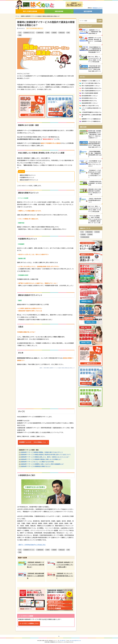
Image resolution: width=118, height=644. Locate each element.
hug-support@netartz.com (75, 641)
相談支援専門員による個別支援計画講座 (91, 115)
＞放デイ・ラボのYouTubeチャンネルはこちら (32, 545)
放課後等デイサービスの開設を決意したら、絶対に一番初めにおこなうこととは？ (45, 457)
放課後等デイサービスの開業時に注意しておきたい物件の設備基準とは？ (43, 464)
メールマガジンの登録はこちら (29, 623)
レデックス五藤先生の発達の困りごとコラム (91, 109)
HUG (20, 33)
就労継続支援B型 (85, 237)
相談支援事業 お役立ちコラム (89, 101)
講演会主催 (62, 33)
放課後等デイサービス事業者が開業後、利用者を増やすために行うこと (42, 452)
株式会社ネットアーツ (98, 8)
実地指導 (90, 234)
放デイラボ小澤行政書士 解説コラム (91, 83)
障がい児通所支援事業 (30, 11)
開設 (20, 35)
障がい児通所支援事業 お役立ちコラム (91, 88)
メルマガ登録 (93, 4)
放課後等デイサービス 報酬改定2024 (91, 119)
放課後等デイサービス (29, 33)
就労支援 (97, 232)
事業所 (48, 33)
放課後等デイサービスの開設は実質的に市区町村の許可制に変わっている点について (46, 455)
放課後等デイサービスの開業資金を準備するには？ (36, 466)
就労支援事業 (88, 11)
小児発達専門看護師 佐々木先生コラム (91, 112)
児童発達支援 (40, 33)
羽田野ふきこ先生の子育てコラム (90, 106)
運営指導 (83, 234)
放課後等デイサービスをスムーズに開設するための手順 (37, 462)
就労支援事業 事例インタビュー (90, 96)
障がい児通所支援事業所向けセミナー (91, 91)
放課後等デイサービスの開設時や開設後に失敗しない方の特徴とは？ (41, 459)
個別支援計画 (89, 232)
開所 (69, 33)
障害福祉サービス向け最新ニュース (91, 81)
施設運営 (54, 33)
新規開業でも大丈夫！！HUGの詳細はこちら (33, 442)
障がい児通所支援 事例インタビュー (91, 86)
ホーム (17, 16)
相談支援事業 (59, 11)
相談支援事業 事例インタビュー (90, 103)
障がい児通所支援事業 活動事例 (90, 93)
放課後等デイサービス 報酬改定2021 (91, 121)
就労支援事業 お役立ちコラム (89, 98)
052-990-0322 (63, 641)
